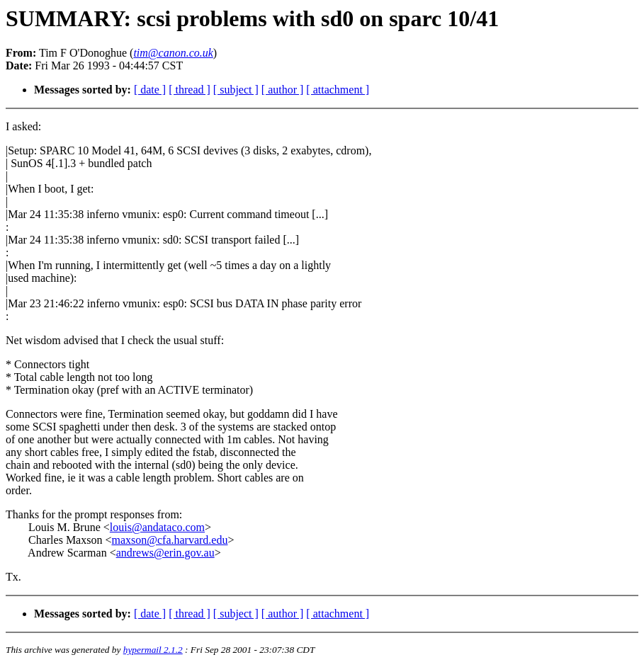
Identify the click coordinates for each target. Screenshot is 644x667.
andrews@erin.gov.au (165, 553)
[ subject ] (236, 90)
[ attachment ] (338, 90)
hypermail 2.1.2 (153, 650)
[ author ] (283, 90)
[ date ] (150, 90)
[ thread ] (190, 90)
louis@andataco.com (157, 527)
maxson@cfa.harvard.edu (169, 540)
